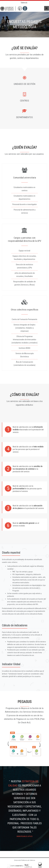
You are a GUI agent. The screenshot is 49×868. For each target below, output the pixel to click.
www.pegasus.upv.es (25, 836)
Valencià (24, 3)
